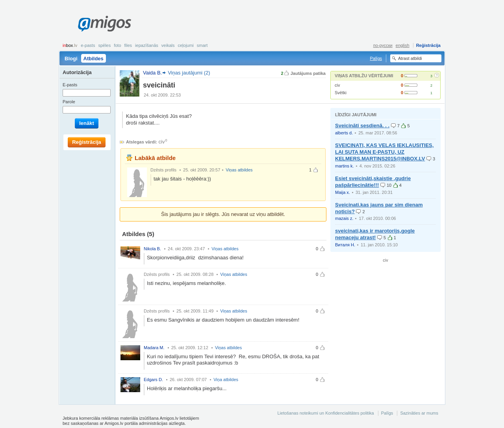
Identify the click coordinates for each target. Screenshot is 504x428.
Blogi (71, 59)
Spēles (104, 45)
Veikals (168, 45)
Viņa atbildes (226, 380)
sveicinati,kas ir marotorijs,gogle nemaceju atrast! (375, 234)
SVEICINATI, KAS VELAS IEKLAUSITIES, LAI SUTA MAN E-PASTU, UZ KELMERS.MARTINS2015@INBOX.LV (384, 152)
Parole (69, 102)
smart (202, 45)
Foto (117, 45)
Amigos (105, 24)
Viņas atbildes (239, 170)
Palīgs (376, 58)
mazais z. (344, 218)
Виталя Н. (345, 245)
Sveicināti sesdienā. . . (362, 126)
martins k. (345, 166)
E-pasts (88, 45)
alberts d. (344, 133)
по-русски (383, 45)
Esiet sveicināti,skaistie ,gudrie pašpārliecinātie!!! (373, 182)
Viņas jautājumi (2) (189, 73)
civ (337, 85)
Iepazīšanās (147, 45)
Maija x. (343, 192)
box (70, 45)
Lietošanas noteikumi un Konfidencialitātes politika (325, 413)
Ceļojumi (185, 45)
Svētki (341, 93)
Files (128, 45)
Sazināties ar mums (419, 413)
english (403, 45)
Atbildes (94, 59)
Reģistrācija (428, 45)
